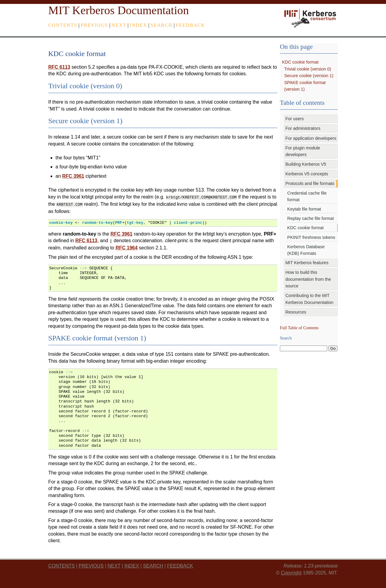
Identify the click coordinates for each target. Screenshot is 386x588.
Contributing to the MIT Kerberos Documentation (309, 299)
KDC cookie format (300, 62)
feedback (190, 25)
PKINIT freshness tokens (311, 237)
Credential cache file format (307, 196)
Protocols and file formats (310, 183)
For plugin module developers (303, 151)
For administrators (303, 128)
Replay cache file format (311, 218)
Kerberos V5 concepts (307, 174)
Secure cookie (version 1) (309, 76)
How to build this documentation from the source (308, 279)
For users (294, 119)
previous (95, 25)
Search (161, 25)
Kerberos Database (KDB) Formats (306, 250)
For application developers (311, 138)
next (119, 25)
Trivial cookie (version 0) (307, 69)
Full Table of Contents (299, 328)
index (138, 25)
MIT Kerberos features (307, 263)
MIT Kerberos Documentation (119, 10)
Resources (296, 312)
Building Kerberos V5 (306, 164)
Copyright (291, 571)
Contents (63, 25)
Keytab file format (304, 209)
